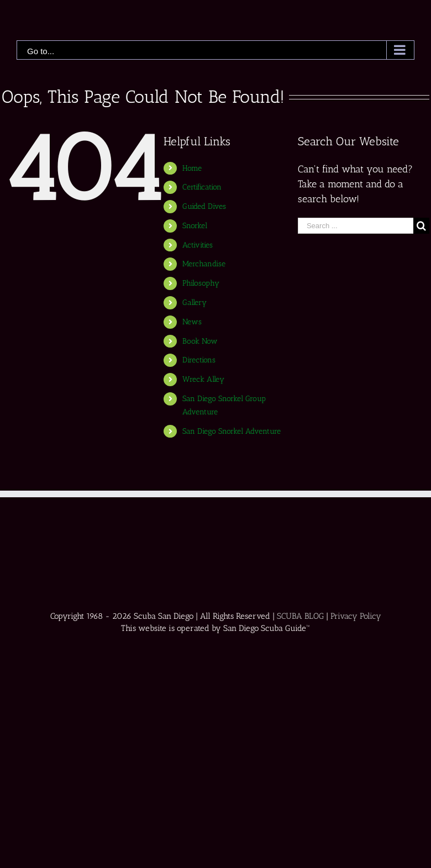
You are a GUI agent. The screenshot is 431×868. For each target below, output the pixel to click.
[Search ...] (356, 226)
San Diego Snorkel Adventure (232, 431)
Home (192, 168)
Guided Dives (204, 206)
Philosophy (201, 283)
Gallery (195, 303)
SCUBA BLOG (300, 616)
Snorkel (195, 226)
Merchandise (204, 264)
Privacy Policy (356, 616)
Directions (199, 360)
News (192, 322)
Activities (198, 245)
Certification (202, 187)
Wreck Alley (203, 379)
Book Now (200, 341)
